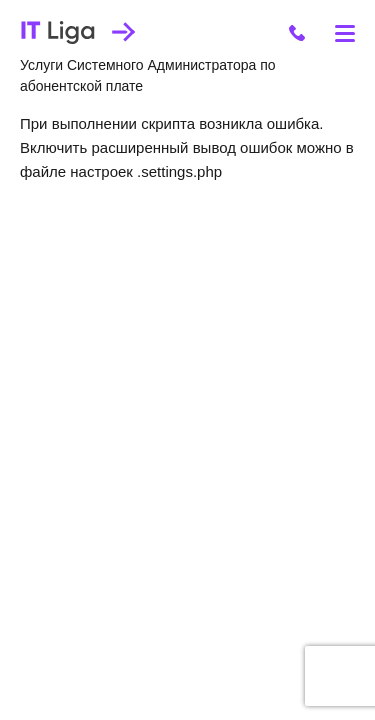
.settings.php (179, 171)
